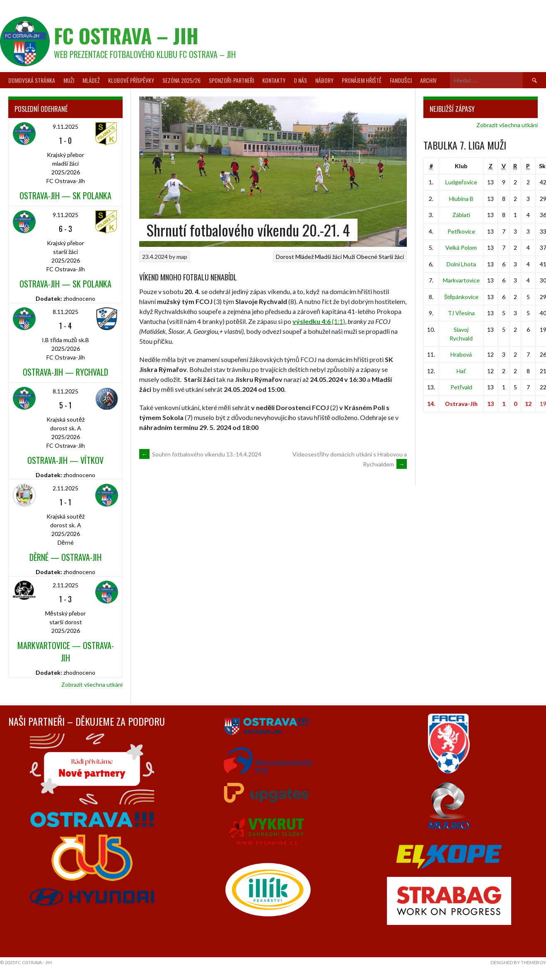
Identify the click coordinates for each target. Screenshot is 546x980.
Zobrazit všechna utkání (92, 684)
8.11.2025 (65, 312)
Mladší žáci (328, 257)
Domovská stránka (32, 80)
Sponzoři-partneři (231, 80)
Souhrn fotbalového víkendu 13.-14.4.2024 (200, 454)
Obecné (367, 257)
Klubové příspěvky (131, 80)
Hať (461, 371)
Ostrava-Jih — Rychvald (65, 372)
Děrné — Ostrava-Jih (65, 557)
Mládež (91, 80)
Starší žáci (391, 257)
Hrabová (461, 354)
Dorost (285, 257)
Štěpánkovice (461, 297)
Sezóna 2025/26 (181, 80)
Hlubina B (461, 199)
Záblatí (461, 215)
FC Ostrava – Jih (126, 35)
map (182, 257)
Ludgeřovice (461, 182)
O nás (300, 80)
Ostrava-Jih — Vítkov (65, 460)
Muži (69, 80)
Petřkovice (461, 231)
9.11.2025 (65, 127)
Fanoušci (401, 80)
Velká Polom (461, 247)
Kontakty (274, 80)
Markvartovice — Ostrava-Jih (66, 652)
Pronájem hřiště (362, 80)
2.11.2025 (65, 488)
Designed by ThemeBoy (518, 962)
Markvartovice (461, 280)
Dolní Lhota (461, 264)
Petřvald (461, 387)
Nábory (324, 80)
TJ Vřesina (461, 313)
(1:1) (319, 321)
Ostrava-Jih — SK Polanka (65, 196)
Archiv (428, 80)
